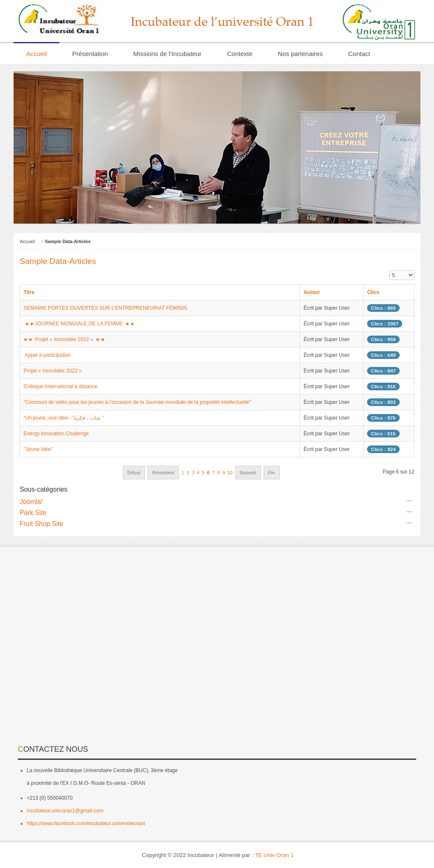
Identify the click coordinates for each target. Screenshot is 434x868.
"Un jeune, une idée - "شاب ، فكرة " (63, 418)
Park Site (33, 513)
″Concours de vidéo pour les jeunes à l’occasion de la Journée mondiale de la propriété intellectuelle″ (137, 402)
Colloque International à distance (60, 386)
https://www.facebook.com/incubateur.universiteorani (86, 823)
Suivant (248, 473)
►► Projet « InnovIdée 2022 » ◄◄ (64, 339)
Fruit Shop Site (41, 524)
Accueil (27, 241)
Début (134, 473)
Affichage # (389, 274)
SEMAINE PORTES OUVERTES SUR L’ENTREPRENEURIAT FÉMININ (105, 308)
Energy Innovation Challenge (56, 434)
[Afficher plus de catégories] (409, 501)
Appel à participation (48, 355)
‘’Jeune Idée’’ (38, 449)
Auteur (312, 292)
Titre (29, 292)
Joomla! (31, 502)
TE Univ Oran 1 (274, 855)
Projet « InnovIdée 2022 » (52, 371)
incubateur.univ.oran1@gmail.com (65, 811)
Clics (373, 292)
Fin (272, 473)
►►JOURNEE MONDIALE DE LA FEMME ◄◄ (79, 324)
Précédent (163, 473)
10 (230, 473)
